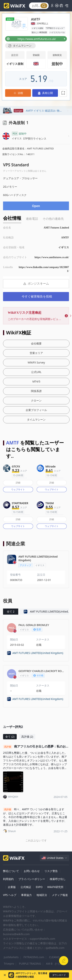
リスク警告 (51, 871)
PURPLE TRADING (30, 964)
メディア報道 (60, 895)
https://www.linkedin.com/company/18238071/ (44, 269)
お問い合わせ (32, 871)
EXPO (39, 887)
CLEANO (54, 957)
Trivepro (9, 964)
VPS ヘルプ (10, 895)
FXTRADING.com (34, 957)
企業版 (12, 887)
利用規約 (8, 879)
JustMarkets (11, 957)
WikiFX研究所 (55, 887)
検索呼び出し (58, 879)
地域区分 (42, 895)
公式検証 (26, 887)
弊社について (11, 871)
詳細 (18, 483)
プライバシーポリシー (32, 879)
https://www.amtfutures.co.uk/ (52, 257)
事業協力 (26, 895)
